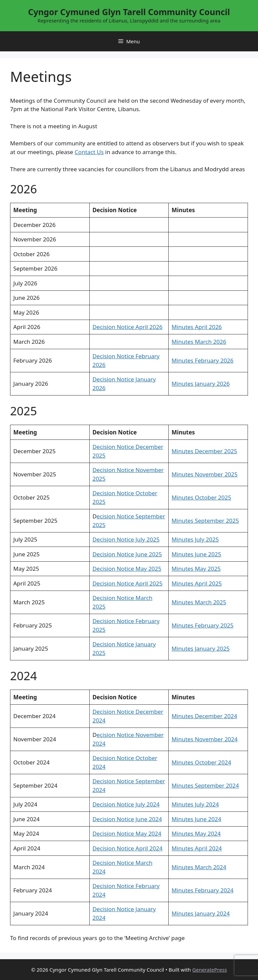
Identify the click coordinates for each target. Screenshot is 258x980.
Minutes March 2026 (199, 342)
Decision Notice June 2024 (127, 819)
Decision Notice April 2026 (127, 327)
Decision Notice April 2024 (127, 848)
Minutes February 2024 (203, 890)
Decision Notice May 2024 (127, 833)
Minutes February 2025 (203, 625)
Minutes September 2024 (205, 785)
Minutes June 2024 (197, 819)
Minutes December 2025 (204, 451)
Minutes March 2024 (199, 867)
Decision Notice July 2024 (126, 804)
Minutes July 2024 (195, 804)
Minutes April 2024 (197, 848)
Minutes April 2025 (197, 583)
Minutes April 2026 (197, 327)
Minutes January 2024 (201, 913)
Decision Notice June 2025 (127, 554)
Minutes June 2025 (197, 554)
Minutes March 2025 (199, 602)
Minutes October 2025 (201, 497)
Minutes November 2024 (205, 739)
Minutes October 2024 (201, 762)
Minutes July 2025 (195, 539)
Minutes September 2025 (205, 521)
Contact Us (89, 152)
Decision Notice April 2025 (127, 583)
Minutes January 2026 (201, 384)
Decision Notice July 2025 (126, 539)
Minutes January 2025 (201, 648)
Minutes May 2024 (196, 833)
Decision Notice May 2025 (127, 569)
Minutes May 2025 (196, 569)
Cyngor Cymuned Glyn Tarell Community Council (129, 12)
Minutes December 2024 (204, 716)
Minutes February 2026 (203, 360)
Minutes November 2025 (205, 474)
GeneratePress (209, 970)
